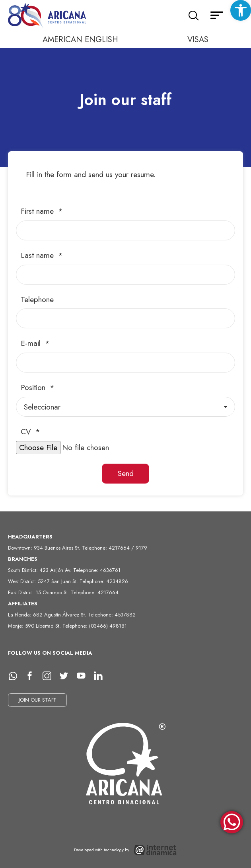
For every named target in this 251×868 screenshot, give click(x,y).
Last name (38, 255)
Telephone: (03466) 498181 (95, 626)
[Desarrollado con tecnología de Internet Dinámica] (125, 850)
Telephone (37, 299)
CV (27, 432)
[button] (241, 10)
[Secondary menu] (217, 16)
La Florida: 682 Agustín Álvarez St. (48, 615)
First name (38, 211)
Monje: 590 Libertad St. (35, 626)
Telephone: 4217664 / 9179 (115, 548)
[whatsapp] (16, 676)
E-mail (32, 343)
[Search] (194, 16)
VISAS (198, 40)
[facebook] (33, 676)
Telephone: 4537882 (112, 615)
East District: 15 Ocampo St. (39, 592)
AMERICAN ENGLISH (80, 40)
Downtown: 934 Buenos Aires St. (45, 548)
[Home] (48, 16)
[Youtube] (84, 676)
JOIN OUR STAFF (37, 700)
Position (34, 387)
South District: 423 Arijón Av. (41, 570)
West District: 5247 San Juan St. (44, 581)
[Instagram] (50, 676)
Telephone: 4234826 (104, 581)
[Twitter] (67, 676)
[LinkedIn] (101, 676)
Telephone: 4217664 (95, 592)
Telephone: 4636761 (97, 570)
